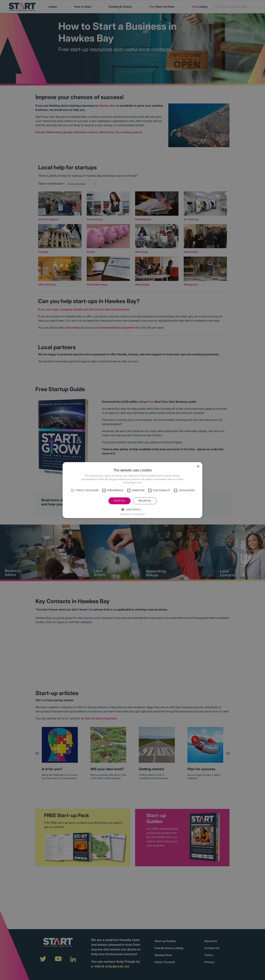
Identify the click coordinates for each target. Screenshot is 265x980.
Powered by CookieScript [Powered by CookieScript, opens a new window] (133, 514)
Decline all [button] (145, 501)
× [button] (198, 466)
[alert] (132, 490)
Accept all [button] (119, 501)
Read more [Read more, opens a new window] (136, 482)
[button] (72, 490)
